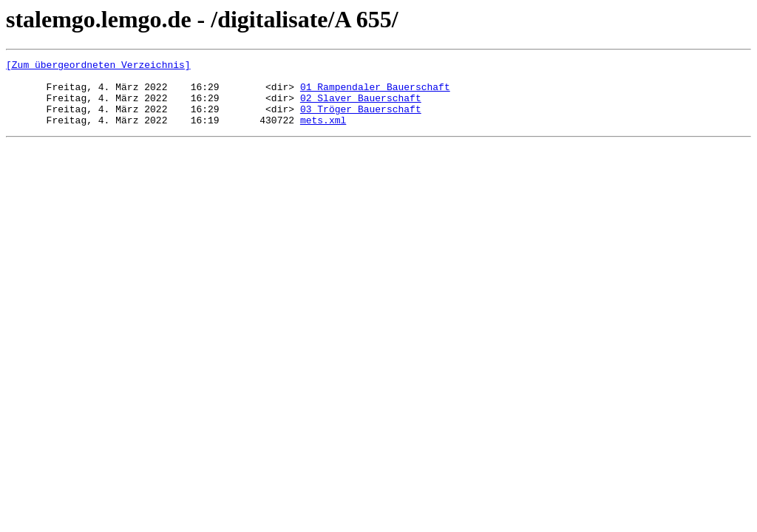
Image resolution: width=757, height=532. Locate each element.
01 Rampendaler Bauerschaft (375, 93)
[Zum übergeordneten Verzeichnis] (98, 66)
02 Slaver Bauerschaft (361, 106)
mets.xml (323, 133)
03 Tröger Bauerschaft (361, 120)
